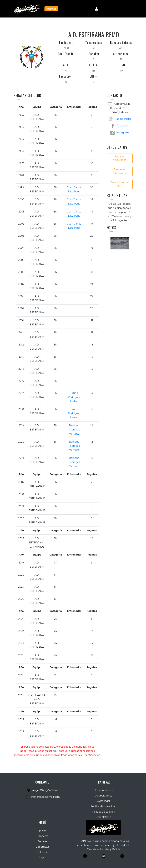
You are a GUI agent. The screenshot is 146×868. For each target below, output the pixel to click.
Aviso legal (103, 801)
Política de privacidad (103, 806)
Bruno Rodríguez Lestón (74, 397)
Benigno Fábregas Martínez (74, 430)
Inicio (43, 831)
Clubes (43, 852)
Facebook (120, 126)
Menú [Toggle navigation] (51, 9)
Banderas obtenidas (120, 171)
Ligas (42, 857)
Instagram (120, 132)
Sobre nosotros (104, 790)
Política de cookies (104, 812)
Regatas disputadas (120, 158)
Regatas (42, 841)
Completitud (104, 817)
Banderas (42, 836)
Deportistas (42, 847)
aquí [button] (55, 751)
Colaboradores (104, 796)
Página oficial (120, 119)
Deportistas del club (119, 184)
